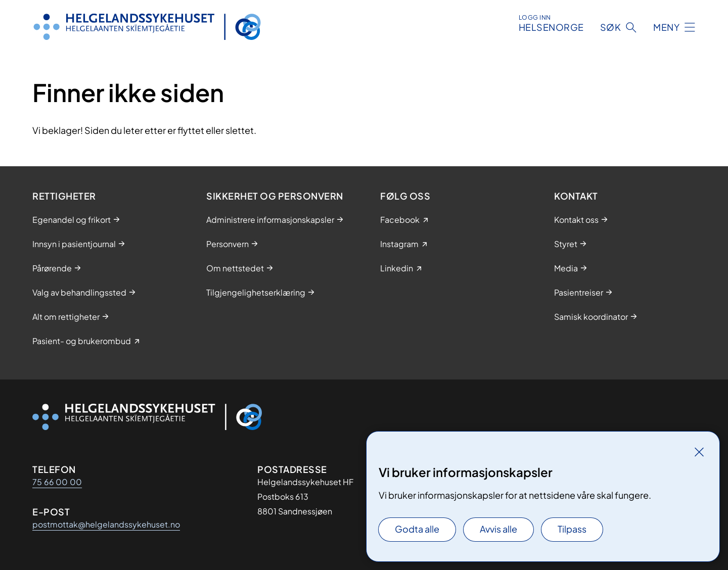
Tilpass (572, 529)
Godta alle (417, 529)
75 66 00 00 (57, 482)
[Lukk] (699, 452)
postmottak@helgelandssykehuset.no (106, 524)
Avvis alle (498, 529)
